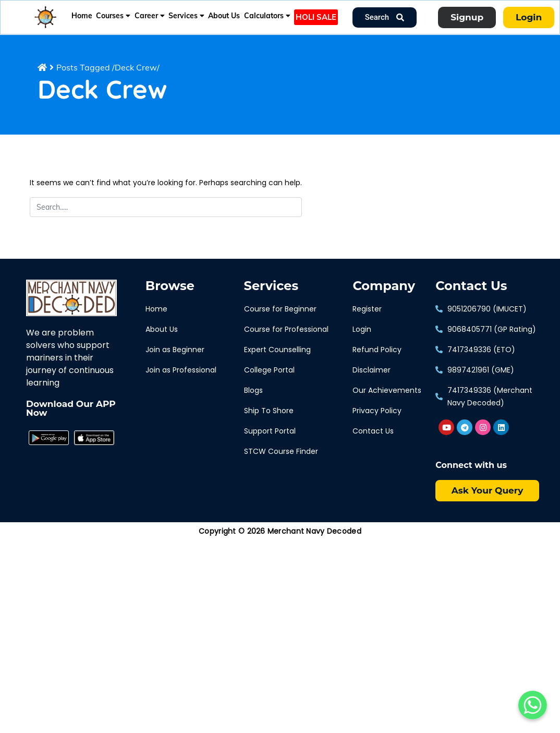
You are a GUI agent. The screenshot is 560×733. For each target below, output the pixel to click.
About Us (224, 16)
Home (82, 16)
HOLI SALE (316, 17)
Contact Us (471, 286)
